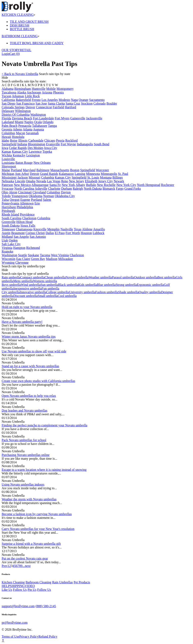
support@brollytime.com (18, 606)
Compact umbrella (33, 277)
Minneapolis (109, 174)
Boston (75, 170)
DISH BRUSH (20, 25)
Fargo (120, 189)
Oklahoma (36, 196)
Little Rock (32, 96)
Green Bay (38, 259)
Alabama (8, 89)
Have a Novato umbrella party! (22, 322)
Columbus (8, 133)
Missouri (35, 177)
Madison (52, 259)
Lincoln (20, 181)
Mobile (51, 89)
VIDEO (30, 586)
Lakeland (8, 122)
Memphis (53, 229)
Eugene (25, 200)
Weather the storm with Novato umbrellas (29, 499)
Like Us (7, 590)
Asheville (41, 189)
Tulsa (5, 200)
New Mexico (22, 185)
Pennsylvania (10, 203)
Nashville (67, 229)
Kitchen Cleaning (13, 582)
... (24, 566)
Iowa (5, 148)
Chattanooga (24, 229)
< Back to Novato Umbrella (20, 74)
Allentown (27, 203)
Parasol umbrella (123, 277)
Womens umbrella (45, 281)
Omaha (31, 181)
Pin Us (32, 590)
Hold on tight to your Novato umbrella (27, 307)
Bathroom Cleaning (38, 582)
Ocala (38, 122)
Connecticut (44, 107)
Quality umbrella (150, 292)
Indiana (22, 144)
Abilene (87, 229)
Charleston (29, 218)
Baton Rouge (24, 163)
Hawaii (6, 137)
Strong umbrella (126, 285)
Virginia (7, 248)
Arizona (47, 92)
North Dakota (93, 189)
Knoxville (40, 229)
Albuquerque (40, 185)
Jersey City (106, 181)
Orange (84, 100)
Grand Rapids (49, 174)
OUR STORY (11, 50)
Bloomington (37, 144)
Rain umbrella (11, 277)
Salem (47, 200)
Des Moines (36, 148)
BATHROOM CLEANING (21, 36)
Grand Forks (132, 189)
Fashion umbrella (107, 292)
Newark (119, 181)
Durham (66, 189)
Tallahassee (40, 126)
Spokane (34, 255)
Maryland (29, 170)
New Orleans (42, 163)
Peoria (60, 140)
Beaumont (18, 233)
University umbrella (82, 292)
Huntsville (39, 89)
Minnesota (93, 174)
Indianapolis (85, 144)
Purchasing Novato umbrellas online (26, 455)
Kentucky (19, 155)
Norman (48, 196)
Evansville (53, 144)
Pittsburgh (8, 211)
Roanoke (7, 251)
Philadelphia (25, 207)
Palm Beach (10, 126)
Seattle (23, 255)
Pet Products (82, 582)
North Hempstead (149, 185)
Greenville (9, 222)
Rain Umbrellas (62, 582)
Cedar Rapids (18, 148)
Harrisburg (9, 207)
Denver (30, 107)
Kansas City (20, 152)
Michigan (8, 174)
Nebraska (8, 181)
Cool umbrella (67, 296)
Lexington (33, 155)
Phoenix (58, 92)
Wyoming (8, 263)
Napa (74, 100)
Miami (19, 122)
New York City (126, 185)
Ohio (5, 192)
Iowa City (51, 148)
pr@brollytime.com (15, 623)
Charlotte (54, 189)
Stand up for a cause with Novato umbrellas (30, 366)
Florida (6, 118)
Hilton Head (25, 222)
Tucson (6, 96)
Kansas (6, 152)
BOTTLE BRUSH (22, 29)
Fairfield (58, 107)
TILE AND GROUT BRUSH (29, 22)
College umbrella (58, 292)
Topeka (47, 152)
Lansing (80, 174)
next (28, 566)
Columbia (47, 177)
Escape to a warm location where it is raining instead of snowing (44, 470)
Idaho (5, 140)
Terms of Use (10, 636)
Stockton (87, 103)
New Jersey (77, 181)
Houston (86, 233)
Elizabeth (91, 181)
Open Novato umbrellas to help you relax (29, 396)
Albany (80, 185)
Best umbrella (167, 277)
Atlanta (28, 129)
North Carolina (24, 189)
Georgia (7, 129)
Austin (6, 233)
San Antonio (38, 237)
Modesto (64, 100)
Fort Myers (62, 118)
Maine (6, 170)
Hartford (70, 107)
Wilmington (23, 111)
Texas (78, 229)
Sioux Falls (28, 226)
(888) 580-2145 (46, 606)
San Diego (9, 103)
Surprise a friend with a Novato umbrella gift (31, 544)
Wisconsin (9, 259)
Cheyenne (22, 263)
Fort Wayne (68, 144)
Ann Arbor (22, 174)
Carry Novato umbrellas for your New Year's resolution (38, 529)
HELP (6, 586)
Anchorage (34, 92)
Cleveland (39, 192)
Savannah (32, 133)
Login (6, 54)
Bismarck (109, 189)
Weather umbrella (100, 277)
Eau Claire (23, 259)
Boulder (112, 103)
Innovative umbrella (33, 292)
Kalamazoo (66, 174)
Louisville (8, 159)
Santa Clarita (56, 103)
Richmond (33, 248)
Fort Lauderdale (43, 118)
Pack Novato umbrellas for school (24, 440)
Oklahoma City (65, 196)
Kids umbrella (88, 285)
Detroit (34, 174)
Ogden (13, 240)
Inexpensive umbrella (27, 288)
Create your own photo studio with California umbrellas (38, 381)
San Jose (41, 103)
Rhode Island (10, 214)
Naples (29, 122)
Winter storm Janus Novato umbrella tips (29, 336)
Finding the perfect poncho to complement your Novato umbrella (45, 425)
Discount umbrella (26, 296)
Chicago (50, 140)
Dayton (66, 192)
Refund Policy (48, 636)
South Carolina (11, 218)
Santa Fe (55, 185)
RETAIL (26, 50)
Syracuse (8, 189)
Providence (27, 214)
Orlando (48, 122)
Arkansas (18, 96)
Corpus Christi (35, 233)
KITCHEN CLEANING (18, 15)
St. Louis (93, 177)
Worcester (102, 170)
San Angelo (21, 237)
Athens (17, 129)
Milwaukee (66, 259)
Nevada (41, 181)
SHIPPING (17, 586)
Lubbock (99, 233)
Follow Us (20, 590)
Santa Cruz (73, 103)
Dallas (50, 233)
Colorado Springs (13, 107)
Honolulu (18, 137)
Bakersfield (23, 100)
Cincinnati (25, 192)
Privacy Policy (29, 636)
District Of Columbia (16, 115)
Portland (16, 170)
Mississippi (9, 177)
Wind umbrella (31, 285)
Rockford (71, 140)
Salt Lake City (11, 244)
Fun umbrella (50, 288)
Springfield (9, 144)
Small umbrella (48, 296)
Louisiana (8, 163)
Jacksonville (94, 118)
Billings (118, 177)
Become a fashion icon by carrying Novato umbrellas (37, 514)
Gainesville (78, 118)
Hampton (19, 248)
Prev (5, 566)
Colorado (100, 103)
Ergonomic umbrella (150, 285)
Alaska (22, 92)
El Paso (60, 233)
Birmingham (23, 89)
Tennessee (8, 229)
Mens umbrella (23, 281)
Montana (106, 177)
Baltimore (43, 170)
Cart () (15, 54)
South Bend (101, 144)
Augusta (38, 129)
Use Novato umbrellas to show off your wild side (34, 351)
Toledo (6, 196)
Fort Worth (73, 233)
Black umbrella (68, 285)
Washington (38, 115)
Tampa (52, 126)
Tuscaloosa (9, 92)
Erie (37, 203)
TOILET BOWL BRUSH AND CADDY (37, 43)
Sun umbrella (49, 285)
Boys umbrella (11, 285)
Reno (65, 181)
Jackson (23, 177)
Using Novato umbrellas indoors (23, 484)
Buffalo (91, 185)
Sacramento (97, 100)
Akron (13, 192)
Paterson (7, 185)
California (8, 100)
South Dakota (11, 226)
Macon (21, 133)
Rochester (168, 185)
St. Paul (123, 174)
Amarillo (99, 229)
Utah (5, 240)
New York (68, 185)
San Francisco (25, 103)
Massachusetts (60, 170)
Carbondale (36, 140)
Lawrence (35, 152)
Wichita (7, 155)
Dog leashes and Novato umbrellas (25, 410)
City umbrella (11, 292)
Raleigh (78, 189)
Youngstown (20, 196)
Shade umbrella (128, 292)
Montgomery (65, 89)
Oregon (15, 200)
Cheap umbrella (55, 277)
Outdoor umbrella (146, 277)
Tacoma (45, 255)
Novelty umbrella (77, 277)
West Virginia (60, 255)
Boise (14, 140)
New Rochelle (106, 185)
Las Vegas (54, 181)
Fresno (36, 100)
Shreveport (9, 166)
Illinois (23, 140)
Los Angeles (50, 100)
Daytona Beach (22, 118)
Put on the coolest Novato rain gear (25, 558)
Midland (7, 237)
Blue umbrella (106, 285)
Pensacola (25, 126)
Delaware (8, 111)
